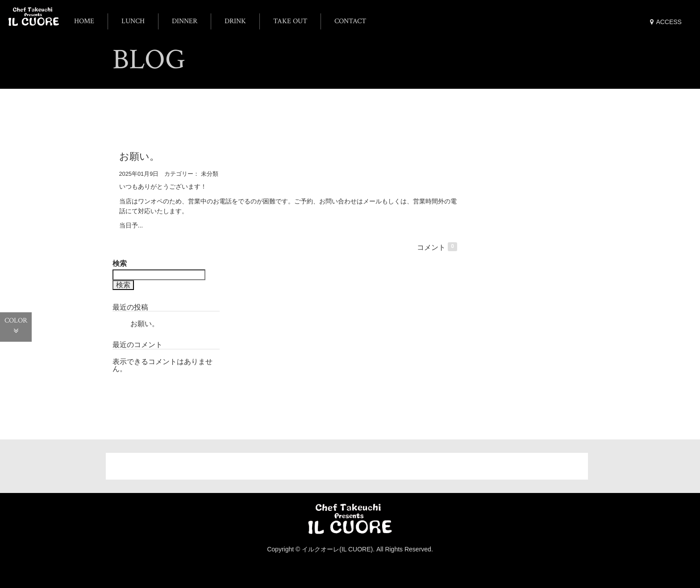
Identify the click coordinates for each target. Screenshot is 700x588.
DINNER (185, 21)
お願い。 (139, 158)
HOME (84, 21)
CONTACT (350, 21)
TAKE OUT (290, 21)
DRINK (235, 21)
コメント (437, 249)
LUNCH (133, 21)
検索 (120, 265)
